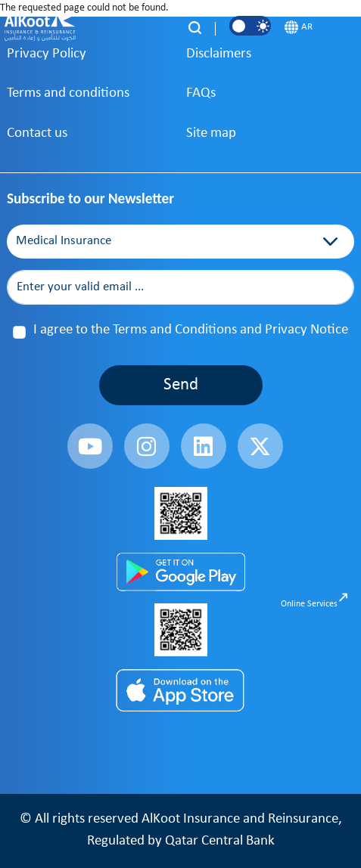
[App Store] (181, 691)
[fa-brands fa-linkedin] (204, 446)
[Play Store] (181, 571)
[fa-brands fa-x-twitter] (260, 446)
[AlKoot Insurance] (41, 27)
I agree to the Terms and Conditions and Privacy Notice (191, 330)
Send (181, 385)
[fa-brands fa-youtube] (90, 446)
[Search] (195, 28)
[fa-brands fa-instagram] (147, 446)
